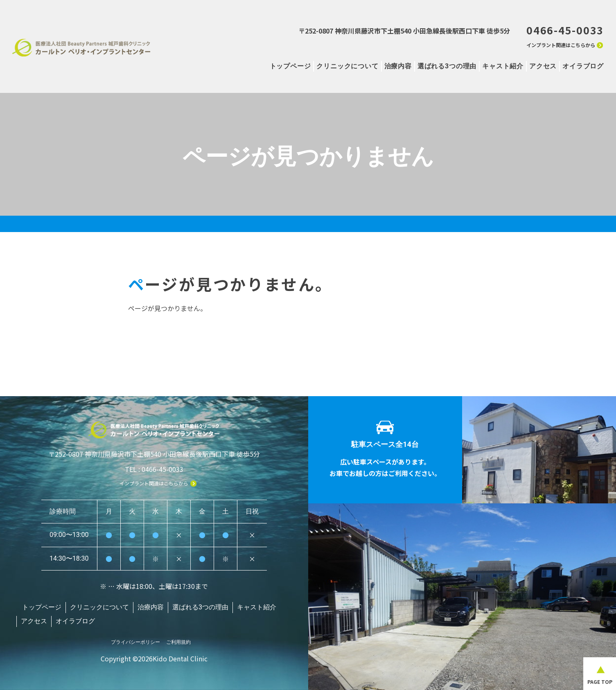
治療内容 (398, 66)
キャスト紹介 (503, 66)
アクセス (543, 66)
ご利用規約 (178, 639)
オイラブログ (583, 66)
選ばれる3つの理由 (447, 66)
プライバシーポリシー (135, 639)
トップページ (290, 66)
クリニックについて (347, 66)
